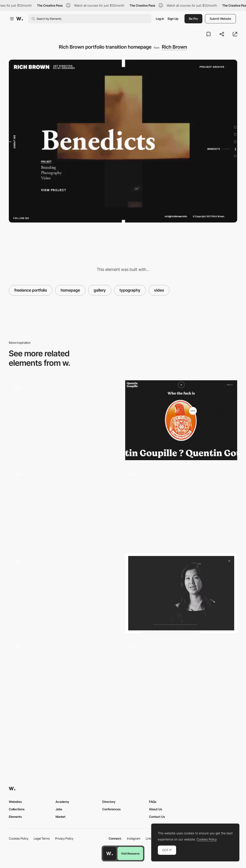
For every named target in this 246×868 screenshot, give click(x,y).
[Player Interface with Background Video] (65, 593)
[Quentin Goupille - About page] (181, 420)
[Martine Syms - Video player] (65, 420)
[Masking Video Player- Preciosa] (65, 680)
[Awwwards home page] (110, 853)
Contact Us (157, 817)
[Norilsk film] (65, 507)
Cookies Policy (19, 838)
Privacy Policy (64, 838)
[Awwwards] (20, 19)
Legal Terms (42, 838)
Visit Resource (130, 853)
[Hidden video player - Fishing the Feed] (181, 680)
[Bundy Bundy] (181, 507)
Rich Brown (174, 47)
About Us (156, 809)
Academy (62, 802)
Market (61, 817)
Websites (15, 802)
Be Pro (193, 19)
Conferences (111, 809)
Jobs (59, 809)
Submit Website (220, 19)
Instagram (134, 838)
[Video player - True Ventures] (181, 593)
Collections (17, 809)
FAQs (153, 802)
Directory (109, 802)
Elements (15, 817)
